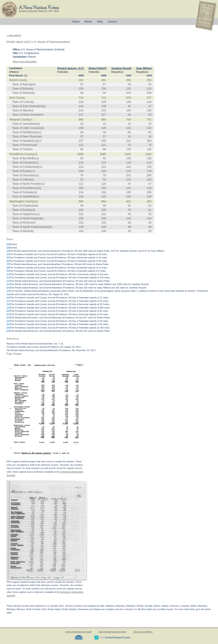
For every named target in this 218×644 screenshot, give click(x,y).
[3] (26, 76)
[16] (40, 167)
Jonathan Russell (121, 68)
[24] (38, 214)
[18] (37, 175)
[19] (39, 188)
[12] (39, 141)
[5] (33, 93)
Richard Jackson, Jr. (69, 68)
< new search (14, 35)
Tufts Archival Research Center (112, 632)
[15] (36, 163)
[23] (33, 210)
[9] (42, 128)
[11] (35, 141)
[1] (82, 68)
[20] (35, 192)
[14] (37, 158)
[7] (31, 120)
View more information (25, 62)
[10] (39, 132)
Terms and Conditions (143, 632)
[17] (33, 171)
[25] (46, 227)
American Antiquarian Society (79, 632)
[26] (50, 227)
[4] (32, 89)
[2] (105, 68)
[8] (38, 124)
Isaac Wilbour (144, 68)
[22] (36, 202)
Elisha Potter (96, 68)
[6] (44, 106)
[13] (35, 154)
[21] (37, 197)
